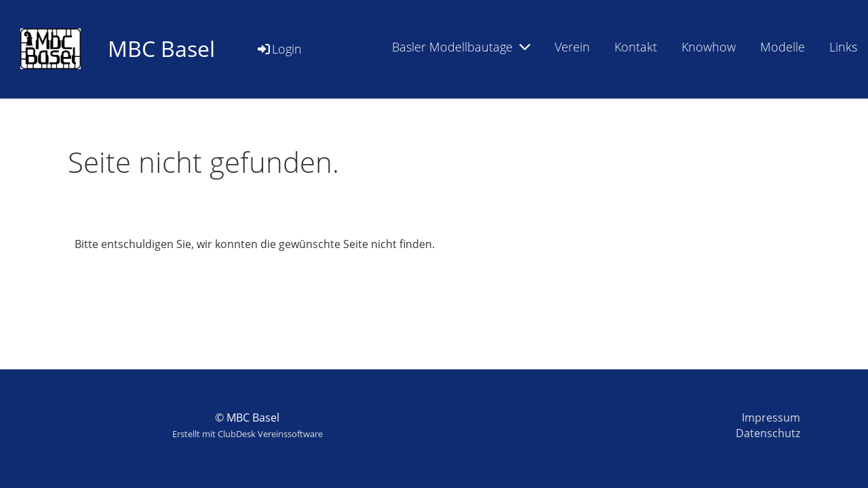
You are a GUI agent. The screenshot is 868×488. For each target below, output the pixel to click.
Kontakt (636, 47)
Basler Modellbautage (461, 47)
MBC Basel (161, 48)
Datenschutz (768, 433)
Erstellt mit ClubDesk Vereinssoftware (248, 434)
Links (843, 47)
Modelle (783, 47)
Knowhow (709, 47)
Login (279, 49)
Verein (572, 47)
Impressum (771, 418)
